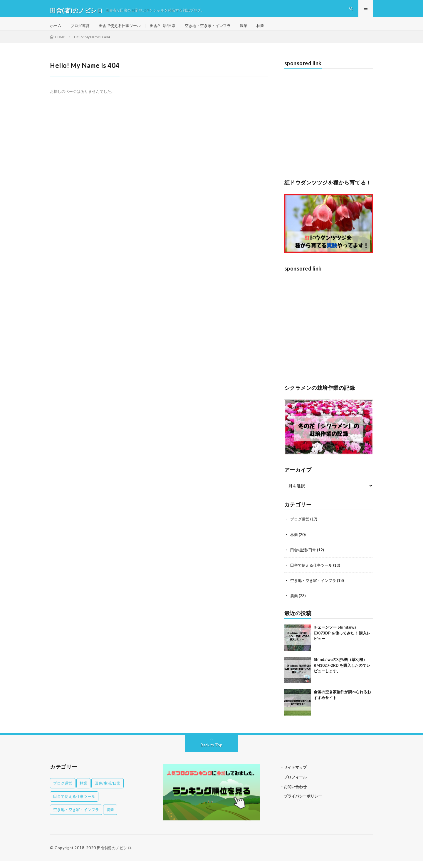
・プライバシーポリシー (299, 803)
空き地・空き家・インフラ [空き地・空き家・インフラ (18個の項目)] (76, 817)
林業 (272, 29)
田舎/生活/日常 (169, 29)
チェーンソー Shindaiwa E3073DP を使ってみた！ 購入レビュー (342, 640)
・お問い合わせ (291, 794)
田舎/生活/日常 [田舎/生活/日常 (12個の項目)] (108, 790)
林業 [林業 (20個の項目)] (83, 790)
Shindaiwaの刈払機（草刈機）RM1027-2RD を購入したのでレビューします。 (342, 672)
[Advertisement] (329, 132)
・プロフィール (291, 784)
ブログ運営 (82, 29)
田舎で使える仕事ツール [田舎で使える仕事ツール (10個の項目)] (74, 803)
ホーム (56, 29)
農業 (255, 29)
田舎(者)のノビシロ (114, 855)
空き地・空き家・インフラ (217, 29)
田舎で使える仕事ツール (124, 29)
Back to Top (212, 752)
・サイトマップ (291, 774)
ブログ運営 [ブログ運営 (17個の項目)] (63, 790)
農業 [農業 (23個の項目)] (110, 817)
